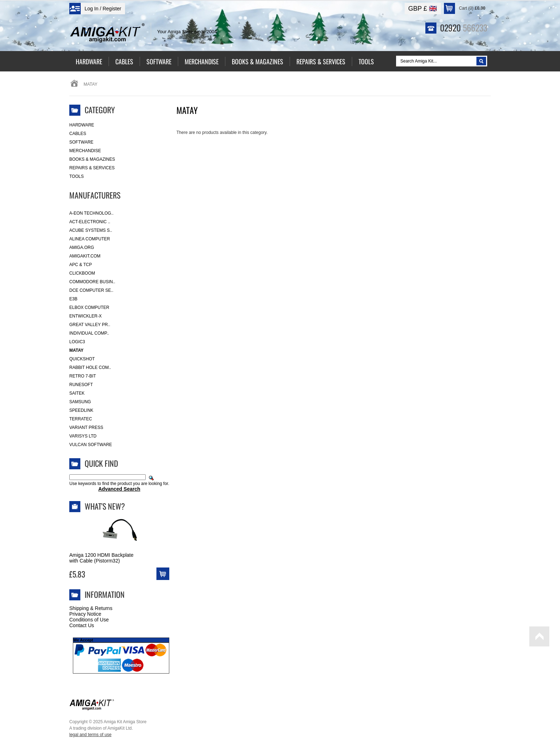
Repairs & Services (92, 168)
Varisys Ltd (83, 436)
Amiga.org (82, 247)
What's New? (105, 506)
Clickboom (82, 273)
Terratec (81, 419)
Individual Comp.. (89, 333)
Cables (78, 134)
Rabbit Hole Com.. (90, 367)
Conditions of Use (89, 620)
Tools (76, 176)
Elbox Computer (89, 307)
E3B (73, 299)
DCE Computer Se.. (91, 290)
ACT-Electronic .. (90, 222)
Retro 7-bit (83, 376)
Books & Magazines (92, 159)
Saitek (77, 393)
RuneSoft (81, 385)
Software (81, 142)
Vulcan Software (91, 445)
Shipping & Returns (91, 608)
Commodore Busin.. (92, 282)
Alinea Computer (90, 239)
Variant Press (86, 427)
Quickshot (82, 359)
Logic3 (77, 342)
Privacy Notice (85, 614)
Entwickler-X (86, 316)
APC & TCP (81, 265)
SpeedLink (81, 410)
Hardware (82, 125)
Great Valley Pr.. (90, 325)
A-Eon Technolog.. (91, 213)
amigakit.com (85, 256)
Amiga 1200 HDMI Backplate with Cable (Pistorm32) (101, 558)
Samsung (80, 402)
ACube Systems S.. (91, 230)
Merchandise (85, 151)
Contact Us (82, 625)
